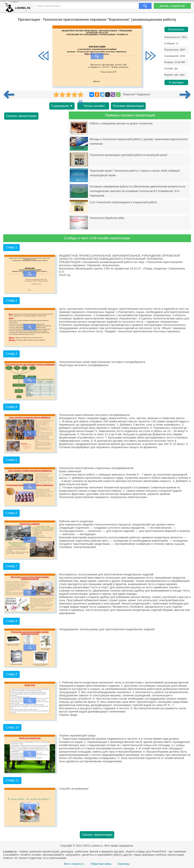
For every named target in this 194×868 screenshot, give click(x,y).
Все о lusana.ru (74, 864)
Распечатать (176, 29)
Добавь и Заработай (172, 6)
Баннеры (124, 864)
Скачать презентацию (21, 116)
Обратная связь (101, 864)
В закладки (176, 82)
